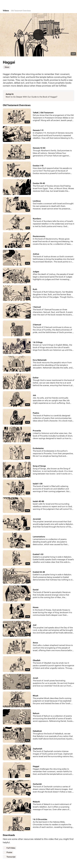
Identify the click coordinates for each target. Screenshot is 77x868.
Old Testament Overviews (21, 11)
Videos (6, 11)
